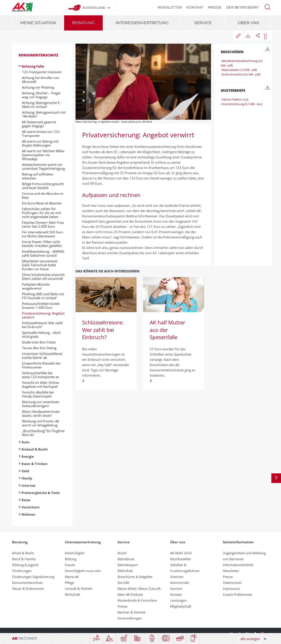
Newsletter (170, 7)
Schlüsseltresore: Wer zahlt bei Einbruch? (42, 325)
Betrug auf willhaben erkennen (38, 176)
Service (203, 23)
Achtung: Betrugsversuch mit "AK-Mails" (44, 114)
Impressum (231, 589)
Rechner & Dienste (131, 612)
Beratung (83, 23)
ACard (122, 553)
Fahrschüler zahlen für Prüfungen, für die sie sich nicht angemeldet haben (42, 213)
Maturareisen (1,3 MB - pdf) (239, 70)
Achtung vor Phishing (38, 87)
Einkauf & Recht (35, 449)
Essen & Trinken (35, 464)
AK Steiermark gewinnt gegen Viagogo (39, 124)
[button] (267, 7)
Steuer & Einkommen (28, 589)
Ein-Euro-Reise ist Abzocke (42, 203)
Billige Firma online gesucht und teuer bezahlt (43, 186)
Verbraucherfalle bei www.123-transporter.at (40, 375)
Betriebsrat (126, 559)
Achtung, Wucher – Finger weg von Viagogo (41, 95)
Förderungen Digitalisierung (33, 577)
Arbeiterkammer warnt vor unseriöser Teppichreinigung (43, 166)
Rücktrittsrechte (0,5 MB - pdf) (241, 74)
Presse (215, 7)
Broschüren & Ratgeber (135, 577)
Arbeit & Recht (23, 553)
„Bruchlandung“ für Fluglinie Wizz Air (43, 433)
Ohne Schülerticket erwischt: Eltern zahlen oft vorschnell (43, 277)
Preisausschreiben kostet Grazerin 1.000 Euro (41, 306)
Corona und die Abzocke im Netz (43, 195)
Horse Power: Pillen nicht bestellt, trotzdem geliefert (42, 244)
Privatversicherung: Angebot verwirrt (43, 315)
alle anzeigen (250, 639)
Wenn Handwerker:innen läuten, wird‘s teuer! (41, 413)
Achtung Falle (33, 66)
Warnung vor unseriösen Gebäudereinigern (41, 404)
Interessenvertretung (142, 23)
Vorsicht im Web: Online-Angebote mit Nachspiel (41, 385)
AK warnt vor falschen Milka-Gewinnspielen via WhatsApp (43, 155)
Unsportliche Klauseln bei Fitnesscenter (41, 365)
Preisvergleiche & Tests (41, 493)
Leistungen (178, 600)
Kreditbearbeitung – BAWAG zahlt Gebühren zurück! (43, 253)
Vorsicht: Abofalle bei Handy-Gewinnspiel (38, 394)
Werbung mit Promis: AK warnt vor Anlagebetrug (41, 423)
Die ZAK (123, 583)
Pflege (69, 583)
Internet (29, 485)
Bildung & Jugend (25, 565)
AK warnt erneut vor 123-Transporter (41, 134)
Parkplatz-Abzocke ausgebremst (36, 286)
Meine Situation (38, 23)
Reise (26, 500)
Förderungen (22, 571)
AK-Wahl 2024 (181, 553)
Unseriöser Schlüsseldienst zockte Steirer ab (42, 356)
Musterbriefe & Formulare (137, 600)
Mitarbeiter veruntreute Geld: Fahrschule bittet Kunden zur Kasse (40, 265)
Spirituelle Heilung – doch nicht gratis (41, 335)
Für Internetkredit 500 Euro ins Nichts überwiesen (43, 234)
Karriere (176, 589)
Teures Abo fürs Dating (39, 348)
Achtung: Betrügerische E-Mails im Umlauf (41, 105)
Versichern (31, 507)
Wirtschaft (72, 594)
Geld (25, 471)
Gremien (177, 577)
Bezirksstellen (181, 559)
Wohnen (28, 514)
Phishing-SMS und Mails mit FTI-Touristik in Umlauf (43, 296)
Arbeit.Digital (75, 553)
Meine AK (72, 577)
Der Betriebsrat (243, 7)
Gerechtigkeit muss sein (83, 571)
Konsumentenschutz (38, 55)
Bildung (71, 559)
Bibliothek (125, 571)
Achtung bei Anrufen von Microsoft (41, 80)
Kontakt (195, 7)
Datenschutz (232, 583)
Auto (25, 442)
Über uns (249, 23)
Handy (27, 478)
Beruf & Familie (24, 559)
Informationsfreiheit (238, 565)
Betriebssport (128, 565)
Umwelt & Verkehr (79, 589)
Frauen (70, 565)
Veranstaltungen (130, 618)
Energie (28, 456)
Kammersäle (180, 583)
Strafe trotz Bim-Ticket (39, 342)
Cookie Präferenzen (238, 594)
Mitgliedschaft (181, 606)
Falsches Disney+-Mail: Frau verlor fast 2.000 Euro (43, 224)
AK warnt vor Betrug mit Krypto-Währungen (40, 143)
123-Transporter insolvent (42, 72)
